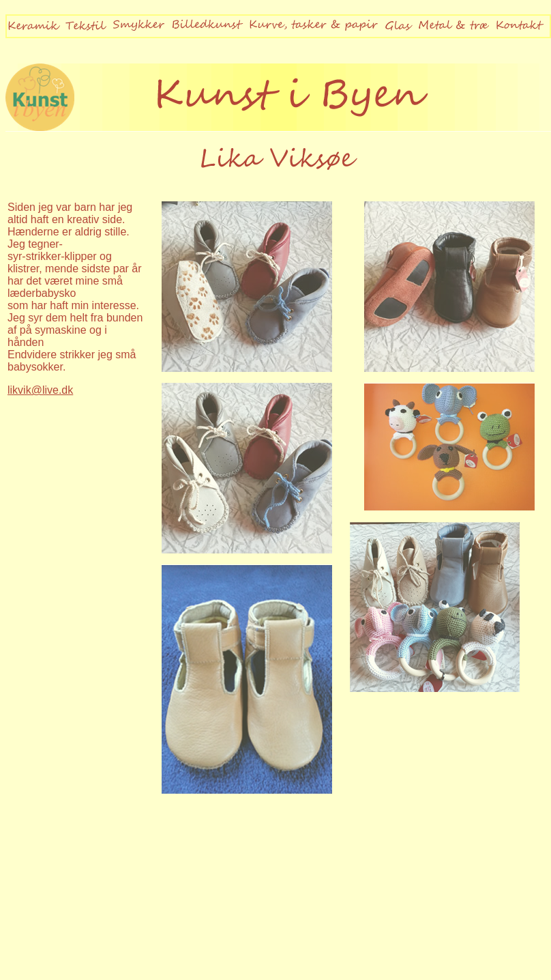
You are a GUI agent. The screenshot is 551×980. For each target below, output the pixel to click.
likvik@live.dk (40, 390)
